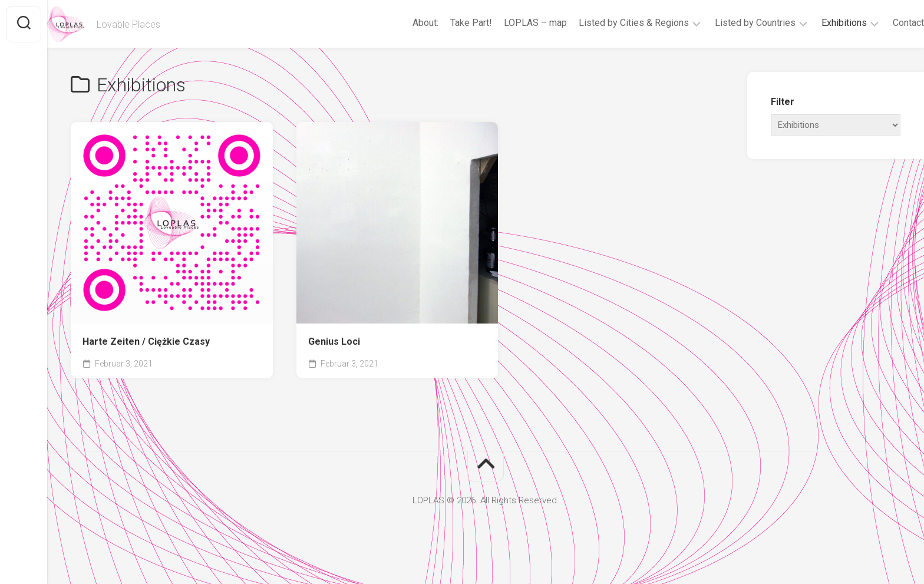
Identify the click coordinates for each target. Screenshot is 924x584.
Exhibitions (821, 23)
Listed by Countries (732, 23)
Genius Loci (334, 342)
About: (402, 23)
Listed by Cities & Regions (610, 23)
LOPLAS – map (512, 23)
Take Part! (448, 23)
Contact (885, 23)
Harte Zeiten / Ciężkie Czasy (146, 342)
